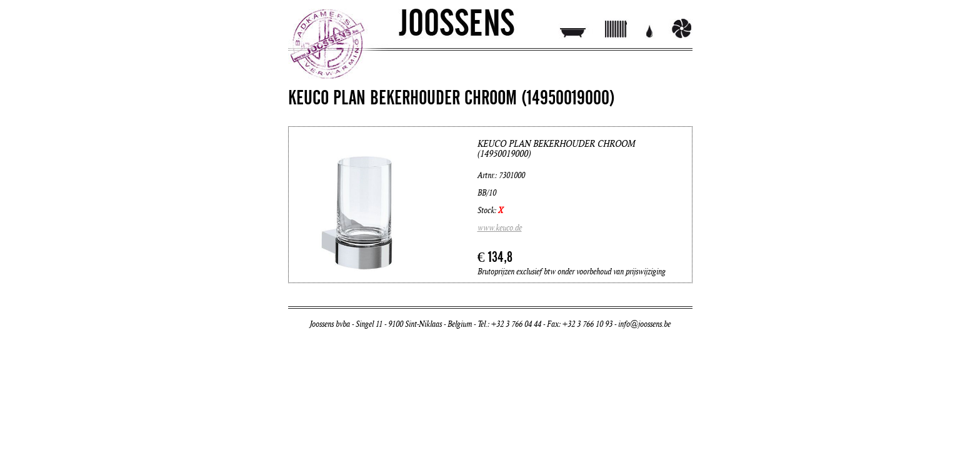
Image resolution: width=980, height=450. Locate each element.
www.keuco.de (500, 228)
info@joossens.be (644, 324)
